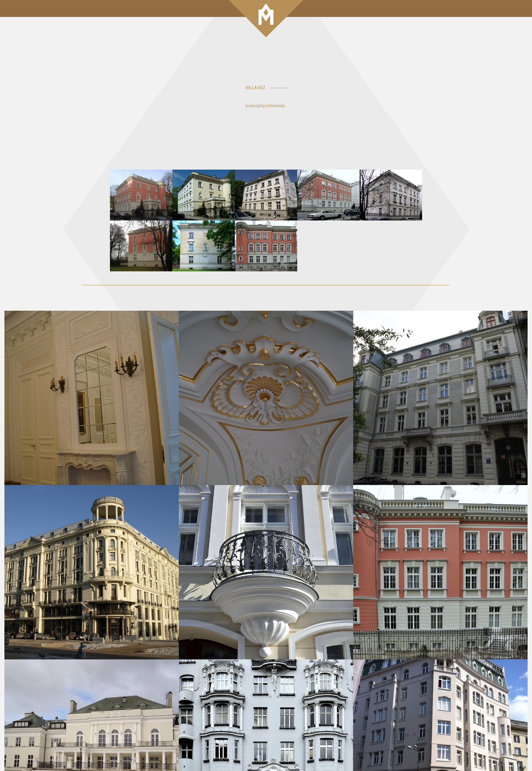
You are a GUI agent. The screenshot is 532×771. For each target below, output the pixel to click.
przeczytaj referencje (265, 106)
